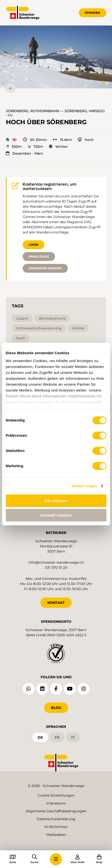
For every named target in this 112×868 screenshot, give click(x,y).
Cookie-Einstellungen (56, 795)
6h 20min (35, 140)
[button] (56, 57)
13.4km (62, 140)
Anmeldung (39, 256)
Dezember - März (24, 153)
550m (14, 147)
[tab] (103, 83)
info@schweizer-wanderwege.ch (56, 562)
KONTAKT (56, 603)
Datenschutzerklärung (56, 819)
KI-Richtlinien (56, 827)
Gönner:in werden (45, 268)
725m (35, 147)
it (73, 737)
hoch (86, 140)
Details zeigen (84, 486)
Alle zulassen (56, 501)
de (40, 737)
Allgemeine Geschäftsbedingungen (56, 811)
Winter (58, 147)
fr (57, 737)
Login (33, 245)
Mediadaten (56, 835)
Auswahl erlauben (56, 515)
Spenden (92, 13)
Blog (56, 708)
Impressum (56, 803)
